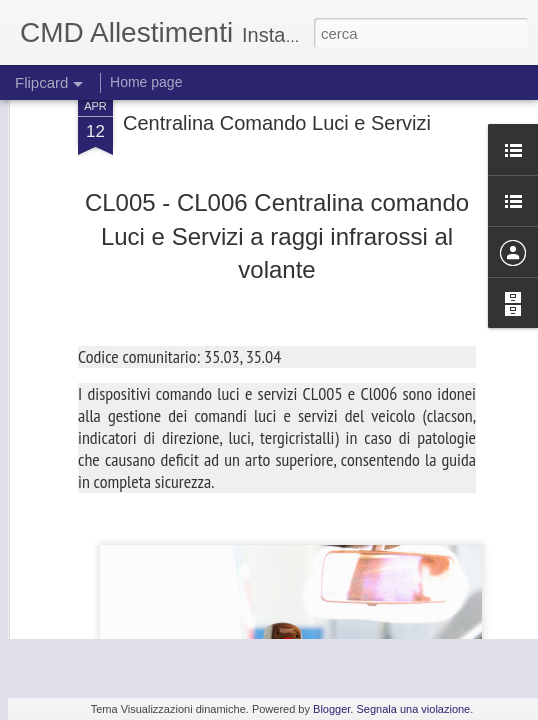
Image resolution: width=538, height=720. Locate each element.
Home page (146, 82)
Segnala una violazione (413, 709)
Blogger (331, 709)
